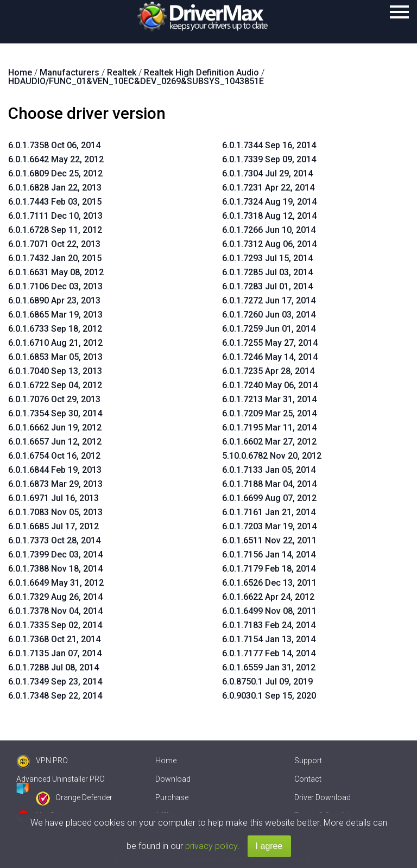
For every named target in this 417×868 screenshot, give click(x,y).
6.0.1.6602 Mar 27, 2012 (269, 442)
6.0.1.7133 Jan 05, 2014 (269, 470)
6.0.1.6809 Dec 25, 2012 (55, 173)
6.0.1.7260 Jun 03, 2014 (269, 315)
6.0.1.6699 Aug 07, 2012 (269, 498)
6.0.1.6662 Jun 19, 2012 (55, 427)
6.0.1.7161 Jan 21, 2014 (269, 512)
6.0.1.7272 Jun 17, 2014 (269, 300)
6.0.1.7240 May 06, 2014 (270, 385)
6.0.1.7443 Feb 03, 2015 (55, 202)
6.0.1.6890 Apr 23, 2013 (54, 300)
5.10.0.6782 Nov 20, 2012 (272, 456)
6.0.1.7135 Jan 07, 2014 (55, 653)
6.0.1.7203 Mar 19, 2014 (269, 526)
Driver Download (323, 797)
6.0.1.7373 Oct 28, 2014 (54, 540)
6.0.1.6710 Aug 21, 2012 (55, 343)
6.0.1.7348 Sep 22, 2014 (55, 696)
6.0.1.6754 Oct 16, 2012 (54, 456)
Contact (308, 779)
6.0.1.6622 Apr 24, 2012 (268, 597)
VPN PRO (42, 761)
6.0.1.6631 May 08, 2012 (56, 272)
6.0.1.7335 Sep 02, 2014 (55, 625)
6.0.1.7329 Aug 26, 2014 (55, 597)
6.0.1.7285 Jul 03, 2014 (267, 272)
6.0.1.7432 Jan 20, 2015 (55, 258)
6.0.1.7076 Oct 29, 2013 (54, 399)
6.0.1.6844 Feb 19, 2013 (55, 470)
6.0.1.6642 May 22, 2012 (56, 159)
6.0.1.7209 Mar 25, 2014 (269, 413)
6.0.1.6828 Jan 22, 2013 (55, 188)
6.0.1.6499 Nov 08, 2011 (269, 611)
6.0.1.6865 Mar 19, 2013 (55, 315)
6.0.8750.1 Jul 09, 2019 (267, 682)
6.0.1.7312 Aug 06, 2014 (269, 244)
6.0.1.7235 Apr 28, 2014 (268, 371)
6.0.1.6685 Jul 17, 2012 (53, 526)
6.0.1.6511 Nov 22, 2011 (269, 540)
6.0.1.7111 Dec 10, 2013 (55, 216)
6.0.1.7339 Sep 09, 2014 (269, 159)
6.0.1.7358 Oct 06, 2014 (54, 145)
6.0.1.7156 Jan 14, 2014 (269, 555)
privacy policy (211, 846)
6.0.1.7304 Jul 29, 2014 (267, 173)
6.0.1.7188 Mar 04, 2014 (269, 484)
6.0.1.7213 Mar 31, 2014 (269, 399)
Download (173, 779)
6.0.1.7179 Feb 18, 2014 (269, 569)
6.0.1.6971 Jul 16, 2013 (53, 498)
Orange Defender (74, 797)
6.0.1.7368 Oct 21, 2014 (54, 639)
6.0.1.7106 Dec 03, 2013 (55, 286)
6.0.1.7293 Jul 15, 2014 (267, 258)
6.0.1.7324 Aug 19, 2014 (269, 202)
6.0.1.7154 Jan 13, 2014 (269, 639)
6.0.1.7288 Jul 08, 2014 (53, 667)
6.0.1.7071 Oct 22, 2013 (54, 244)
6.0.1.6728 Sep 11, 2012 (55, 230)
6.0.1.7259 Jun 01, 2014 (269, 329)
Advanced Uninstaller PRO (61, 779)
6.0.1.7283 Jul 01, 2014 (267, 286)
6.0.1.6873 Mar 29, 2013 (55, 484)
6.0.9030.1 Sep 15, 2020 (269, 696)
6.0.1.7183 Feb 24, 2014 (269, 625)
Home (166, 761)
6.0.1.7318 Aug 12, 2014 (269, 216)
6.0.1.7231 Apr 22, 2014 (268, 188)
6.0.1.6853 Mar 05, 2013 (55, 357)
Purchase (172, 797)
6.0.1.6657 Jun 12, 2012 (55, 442)
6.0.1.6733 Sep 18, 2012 (55, 329)
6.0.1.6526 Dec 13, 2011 (269, 583)
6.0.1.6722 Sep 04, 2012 (55, 385)
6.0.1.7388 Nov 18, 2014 (55, 569)
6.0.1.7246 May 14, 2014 (270, 357)
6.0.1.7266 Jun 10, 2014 (269, 230)
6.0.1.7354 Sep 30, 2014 (55, 413)
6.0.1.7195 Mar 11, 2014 (269, 427)
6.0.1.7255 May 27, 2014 (270, 343)
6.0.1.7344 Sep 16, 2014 (269, 145)
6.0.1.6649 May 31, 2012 (56, 583)
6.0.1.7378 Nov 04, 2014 (55, 611)
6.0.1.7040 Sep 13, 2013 (55, 371)
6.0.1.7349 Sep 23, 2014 (55, 682)
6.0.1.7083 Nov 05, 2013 (55, 512)
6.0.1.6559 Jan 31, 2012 (269, 667)
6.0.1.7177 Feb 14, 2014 (269, 653)
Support (308, 761)
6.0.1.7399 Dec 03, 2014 (55, 555)
